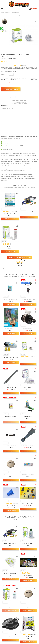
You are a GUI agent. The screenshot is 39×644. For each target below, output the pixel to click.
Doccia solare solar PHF (11, 328)
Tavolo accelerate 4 (29, 576)
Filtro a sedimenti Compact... (11, 357)
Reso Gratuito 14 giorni (4, 79)
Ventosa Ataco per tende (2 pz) (10, 635)
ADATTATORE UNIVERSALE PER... (28, 446)
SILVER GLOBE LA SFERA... (28, 359)
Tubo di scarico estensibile (11, 388)
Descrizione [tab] (5, 106)
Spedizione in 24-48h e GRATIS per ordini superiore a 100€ (19, 79)
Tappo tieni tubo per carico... (11, 506)
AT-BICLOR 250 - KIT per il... (29, 544)
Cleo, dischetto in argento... (11, 475)
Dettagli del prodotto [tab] (8, 109)
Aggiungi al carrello (11, 89)
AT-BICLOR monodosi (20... (10, 574)
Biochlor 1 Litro (10, 246)
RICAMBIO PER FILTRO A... (11, 417)
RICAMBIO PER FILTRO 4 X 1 (28, 475)
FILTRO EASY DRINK (28, 417)
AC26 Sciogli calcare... (28, 388)
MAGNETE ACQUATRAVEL (11, 446)
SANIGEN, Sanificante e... (10, 214)
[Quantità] (7, 74)
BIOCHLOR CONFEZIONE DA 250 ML (10, 605)
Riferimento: (4, 58)
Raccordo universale (28, 328)
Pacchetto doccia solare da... (28, 299)
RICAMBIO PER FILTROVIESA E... (11, 299)
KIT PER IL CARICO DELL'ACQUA (29, 212)
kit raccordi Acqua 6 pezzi (28, 504)
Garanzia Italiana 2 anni (34, 79)
